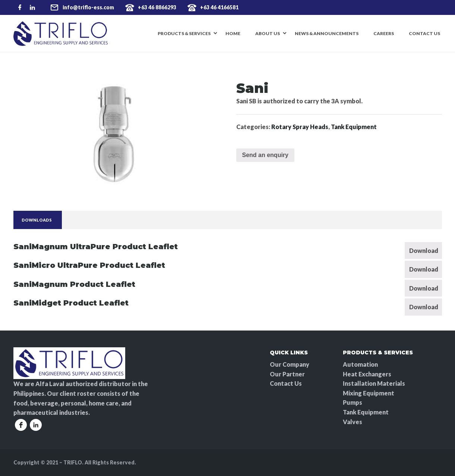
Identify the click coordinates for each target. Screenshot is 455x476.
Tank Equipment (354, 127)
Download (424, 250)
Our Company (290, 364)
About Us (268, 33)
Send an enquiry (265, 155)
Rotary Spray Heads (300, 127)
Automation (360, 364)
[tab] (37, 220)
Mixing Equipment (369, 393)
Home (233, 33)
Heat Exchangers (367, 374)
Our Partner (287, 374)
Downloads (37, 220)
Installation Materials (374, 383)
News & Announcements (327, 33)
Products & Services (184, 33)
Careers (384, 33)
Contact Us (424, 33)
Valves (353, 422)
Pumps (353, 402)
